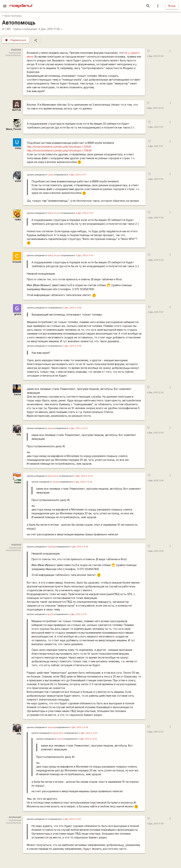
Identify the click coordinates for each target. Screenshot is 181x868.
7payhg (51, 547)
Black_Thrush (14, 129)
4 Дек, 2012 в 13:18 (79, 727)
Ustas (18, 148)
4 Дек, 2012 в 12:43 (84, 476)
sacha (51, 428)
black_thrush (54, 213)
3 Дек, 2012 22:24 (155, 108)
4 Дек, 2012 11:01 (155, 127)
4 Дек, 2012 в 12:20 (78, 428)
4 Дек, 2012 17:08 (50, 29)
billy (19, 435)
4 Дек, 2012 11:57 (156, 312)
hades (18, 482)
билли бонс (53, 476)
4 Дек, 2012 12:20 (155, 393)
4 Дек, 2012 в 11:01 (84, 213)
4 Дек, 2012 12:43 (155, 433)
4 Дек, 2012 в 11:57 (78, 614)
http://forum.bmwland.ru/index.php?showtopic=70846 (59, 150)
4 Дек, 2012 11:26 (155, 260)
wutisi (18, 181)
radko (18, 220)
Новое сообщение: (25, 29)
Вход (172, 6)
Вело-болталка (12, 16)
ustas (51, 175)
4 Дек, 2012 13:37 (155, 732)
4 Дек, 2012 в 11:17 (77, 175)
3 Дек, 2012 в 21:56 (72, 308)
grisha (18, 314)
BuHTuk (17, 110)
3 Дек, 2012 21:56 (155, 56)
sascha (51, 727)
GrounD (17, 262)
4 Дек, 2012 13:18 (155, 481)
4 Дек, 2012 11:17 (155, 146)
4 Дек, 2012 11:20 (155, 218)
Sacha (17, 394)
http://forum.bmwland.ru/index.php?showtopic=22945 (59, 147)
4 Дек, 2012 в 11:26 (79, 547)
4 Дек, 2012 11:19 (155, 179)
